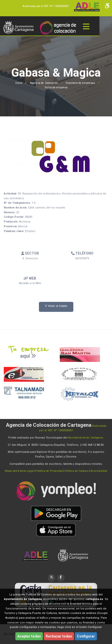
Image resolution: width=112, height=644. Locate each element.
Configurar (86, 636)
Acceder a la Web (30, 283)
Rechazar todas (59, 636)
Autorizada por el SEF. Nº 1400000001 (45, 6)
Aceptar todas (29, 636)
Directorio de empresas (82, 83)
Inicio (16, 83)
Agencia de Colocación (43, 83)
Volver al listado (56, 306)
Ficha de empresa (56, 87)
